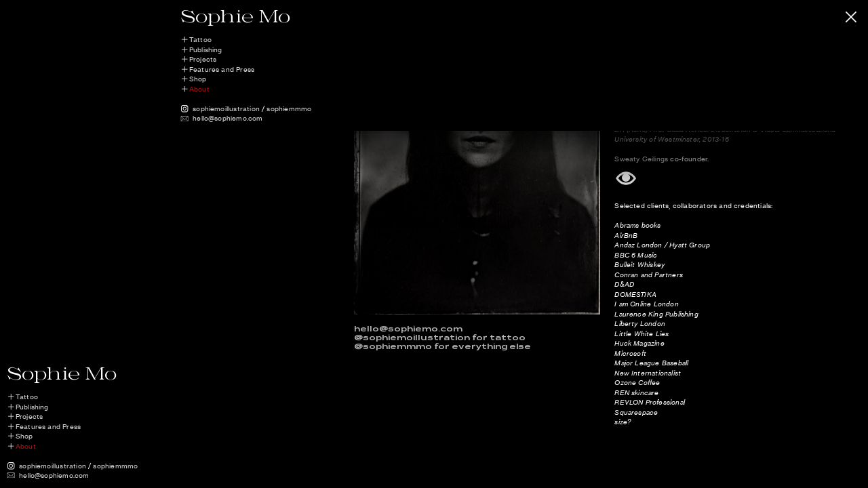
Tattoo (200, 40)
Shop (198, 79)
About (199, 89)
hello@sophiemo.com (228, 118)
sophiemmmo (289, 109)
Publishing (206, 50)
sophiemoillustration (226, 109)
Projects (203, 59)
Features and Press (222, 69)
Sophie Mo (235, 16)
